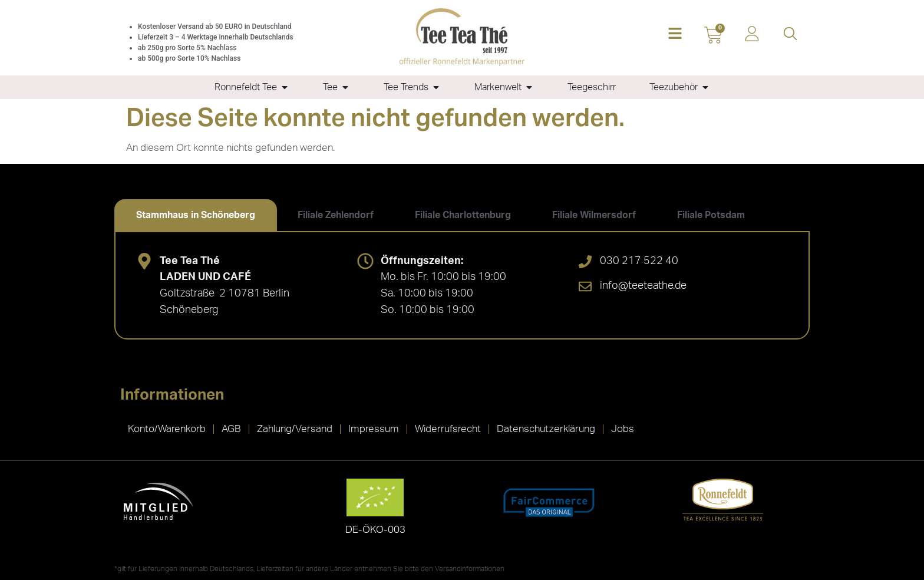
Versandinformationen (470, 569)
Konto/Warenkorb (167, 429)
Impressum (374, 429)
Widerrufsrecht (448, 429)
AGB (231, 429)
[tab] (196, 215)
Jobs (623, 429)
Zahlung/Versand (295, 429)
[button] (675, 34)
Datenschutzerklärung (546, 429)
